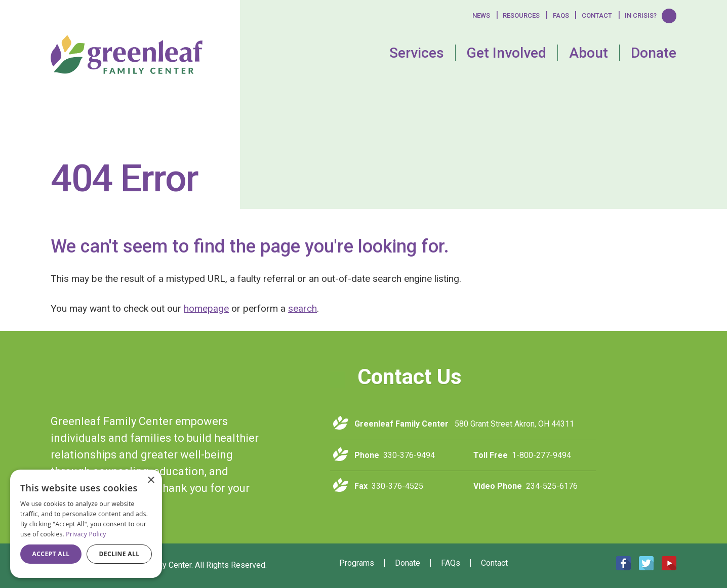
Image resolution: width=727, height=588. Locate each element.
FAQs (451, 563)
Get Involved (507, 53)
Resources (521, 15)
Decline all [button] (119, 554)
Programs (357, 563)
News (481, 15)
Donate (654, 53)
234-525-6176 (552, 486)
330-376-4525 (397, 486)
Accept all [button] (51, 554)
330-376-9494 (409, 455)
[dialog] (86, 524)
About (589, 53)
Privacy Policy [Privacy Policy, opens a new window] (86, 534)
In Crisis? (641, 15)
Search (669, 15)
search (302, 308)
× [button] (151, 480)
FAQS (561, 15)
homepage (206, 308)
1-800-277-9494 (541, 455)
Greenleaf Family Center (138, 382)
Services (417, 53)
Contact (597, 15)
